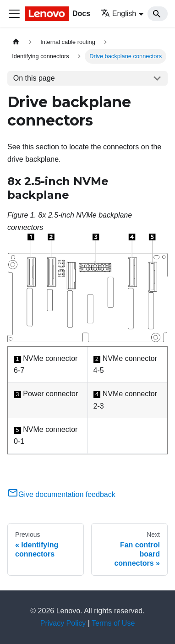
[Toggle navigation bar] (14, 14)
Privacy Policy (63, 623)
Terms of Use (113, 623)
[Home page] (16, 42)
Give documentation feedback (61, 494)
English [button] (118, 14)
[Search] (158, 14)
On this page (34, 78)
